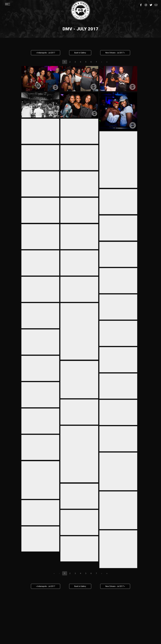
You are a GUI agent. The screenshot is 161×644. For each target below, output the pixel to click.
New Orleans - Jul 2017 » (115, 53)
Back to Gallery (80, 53)
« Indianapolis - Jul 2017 (46, 53)
